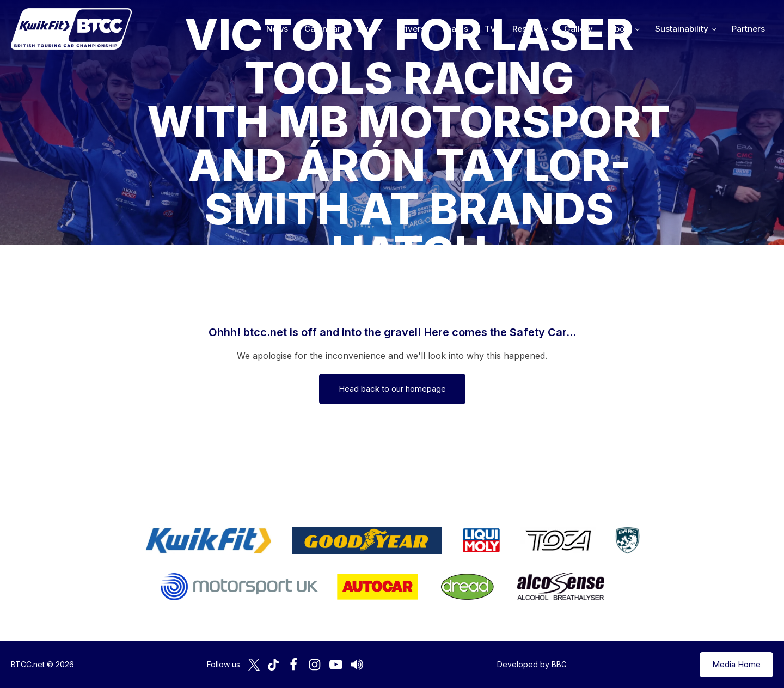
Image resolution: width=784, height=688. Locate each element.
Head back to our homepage (392, 389)
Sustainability (682, 29)
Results (526, 29)
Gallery (578, 29)
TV (490, 29)
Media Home (736, 664)
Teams (455, 29)
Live (365, 29)
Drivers (411, 29)
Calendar (323, 29)
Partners (748, 29)
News (277, 29)
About (621, 29)
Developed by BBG (532, 664)
